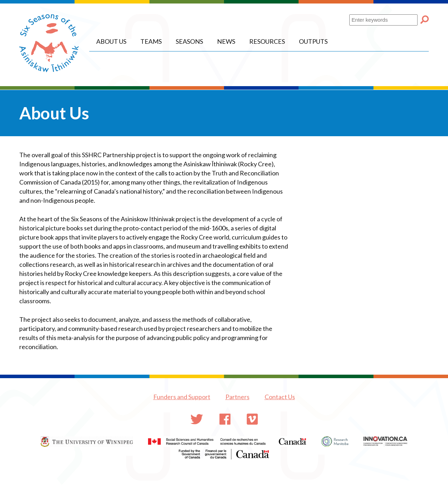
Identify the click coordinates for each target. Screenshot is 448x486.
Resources (267, 41)
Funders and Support (182, 397)
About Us (111, 41)
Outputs (313, 41)
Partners (237, 397)
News (226, 41)
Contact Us (280, 397)
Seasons (189, 41)
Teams (151, 41)
